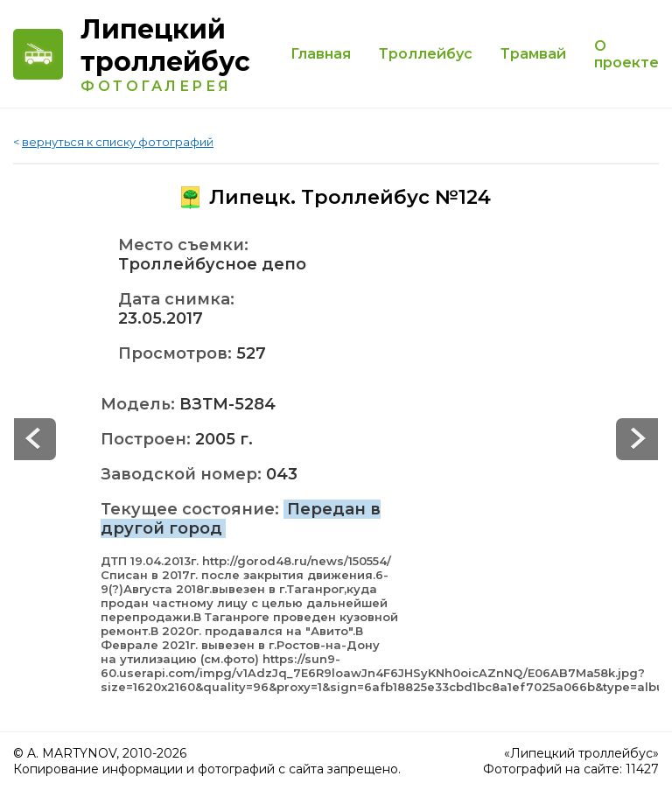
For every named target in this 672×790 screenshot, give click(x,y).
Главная (321, 54)
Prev (637, 439)
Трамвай (533, 54)
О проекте (626, 54)
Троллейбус (426, 54)
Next (35, 439)
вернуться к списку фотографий (118, 142)
